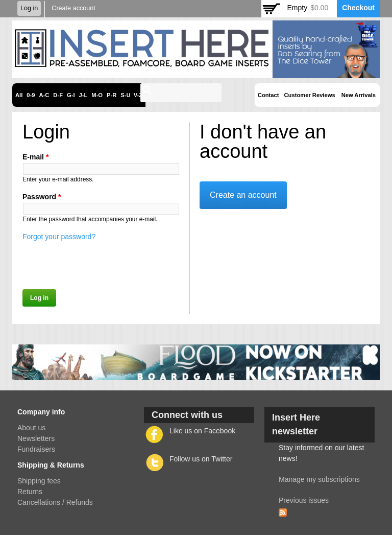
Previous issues (304, 500)
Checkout (358, 8)
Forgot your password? (59, 237)
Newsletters (36, 438)
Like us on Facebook (202, 431)
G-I (71, 95)
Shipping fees (39, 481)
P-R (112, 95)
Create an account (243, 195)
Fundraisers (36, 449)
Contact (268, 95)
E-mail (35, 157)
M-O (97, 95)
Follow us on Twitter (201, 459)
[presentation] (100, 262)
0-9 (31, 95)
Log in (29, 8)
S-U (125, 95)
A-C (44, 95)
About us (31, 428)
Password (42, 197)
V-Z (138, 95)
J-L (83, 95)
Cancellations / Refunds (55, 502)
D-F (58, 95)
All (19, 95)
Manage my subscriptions (319, 479)
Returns (30, 492)
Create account (73, 8)
